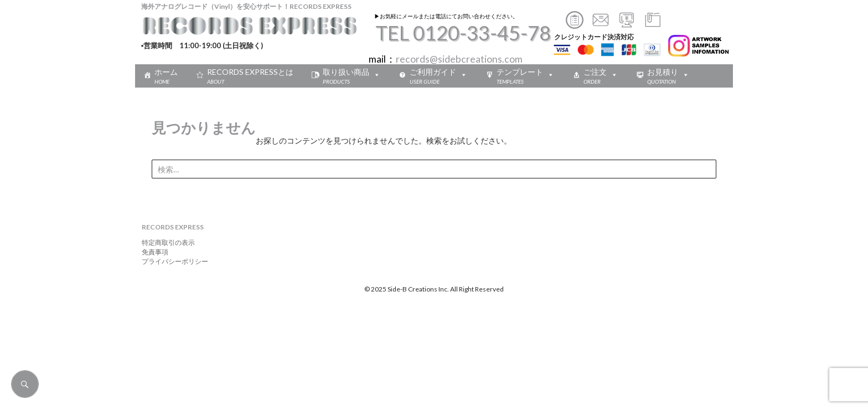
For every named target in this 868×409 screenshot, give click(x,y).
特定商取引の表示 (165, 242)
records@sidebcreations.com (459, 59)
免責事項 (152, 252)
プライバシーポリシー (172, 261)
